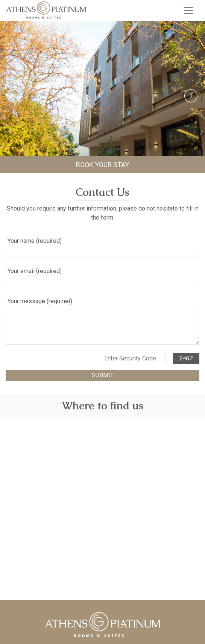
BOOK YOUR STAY (102, 165)
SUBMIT (103, 375)
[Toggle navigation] (188, 11)
